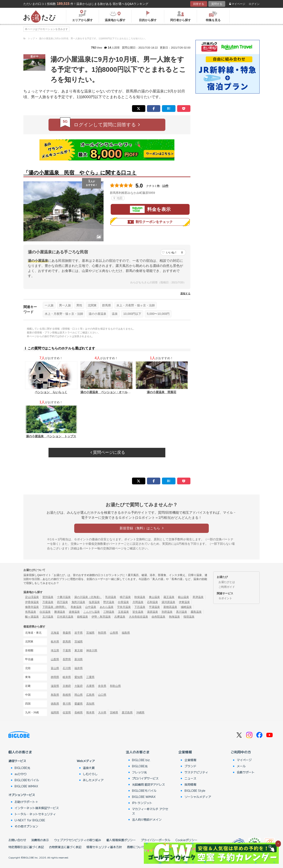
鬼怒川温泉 (78, 602)
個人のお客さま (20, 752)
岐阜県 (67, 677)
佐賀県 (67, 712)
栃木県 (55, 642)
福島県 (126, 633)
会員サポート (246, 772)
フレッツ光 (139, 772)
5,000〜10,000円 (158, 314)
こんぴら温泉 (92, 612)
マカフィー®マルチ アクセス (150, 811)
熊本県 (90, 712)
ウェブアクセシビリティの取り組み (78, 840)
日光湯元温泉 (65, 617)
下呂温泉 (140, 607)
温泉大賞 (89, 768)
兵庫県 (90, 686)
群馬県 (106, 305)
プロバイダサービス (145, 778)
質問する (217, 4)
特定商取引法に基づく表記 (26, 847)
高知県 (90, 704)
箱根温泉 (82, 617)
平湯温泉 (154, 607)
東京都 (79, 650)
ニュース (190, 778)
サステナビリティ (196, 772)
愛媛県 (79, 704)
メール (241, 766)
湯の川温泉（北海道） (88, 597)
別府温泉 (167, 612)
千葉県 (67, 650)
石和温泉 (152, 602)
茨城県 (79, 642)
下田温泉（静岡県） (55, 607)
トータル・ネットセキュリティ (35, 814)
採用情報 (190, 784)
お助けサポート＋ (26, 802)
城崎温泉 (186, 607)
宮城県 (90, 633)
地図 (118, 198)
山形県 (114, 633)
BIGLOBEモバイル (27, 780)
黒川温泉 (182, 612)
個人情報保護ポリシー (121, 840)
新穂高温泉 (170, 607)
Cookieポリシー (186, 840)
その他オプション (26, 826)
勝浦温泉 (60, 612)
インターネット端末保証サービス (37, 808)
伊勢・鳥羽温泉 (101, 617)
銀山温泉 (183, 597)
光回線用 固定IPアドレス (148, 784)
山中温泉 (91, 607)
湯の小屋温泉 (97, 314)
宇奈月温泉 (124, 607)
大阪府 (79, 686)
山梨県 (55, 659)
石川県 (67, 668)
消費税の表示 (40, 840)
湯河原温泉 (168, 602)
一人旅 (49, 305)
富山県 (55, 668)
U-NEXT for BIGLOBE (30, 820)
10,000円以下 (132, 314)
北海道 (55, 633)
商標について (136, 847)
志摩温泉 (120, 617)
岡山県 (79, 695)
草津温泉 (198, 597)
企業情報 (185, 752)
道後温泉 (74, 612)
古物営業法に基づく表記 (65, 847)
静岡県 (55, 677)
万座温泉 (48, 602)
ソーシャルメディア (198, 797)
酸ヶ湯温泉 (32, 617)
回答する (199, 4)
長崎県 (79, 712)
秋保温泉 (140, 597)
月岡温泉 (138, 602)
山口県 (102, 695)
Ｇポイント (225, 598)
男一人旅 (65, 305)
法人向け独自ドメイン (147, 819)
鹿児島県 (127, 712)
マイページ (237, 4)
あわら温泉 (107, 607)
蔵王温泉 (169, 597)
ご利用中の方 (241, 752)
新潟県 (79, 659)
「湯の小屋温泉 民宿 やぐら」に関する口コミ (80, 173)
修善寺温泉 (32, 607)
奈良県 (102, 686)
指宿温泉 (189, 617)
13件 (165, 186)
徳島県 (55, 704)
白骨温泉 (123, 602)
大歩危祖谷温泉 (138, 617)
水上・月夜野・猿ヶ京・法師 (136, 305)
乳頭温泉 (111, 597)
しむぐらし (90, 774)
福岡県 (55, 712)
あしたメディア (93, 780)
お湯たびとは (227, 582)
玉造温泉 (123, 612)
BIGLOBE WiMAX (26, 786)
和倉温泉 (76, 607)
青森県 (67, 633)
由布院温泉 (158, 617)
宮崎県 (114, 712)
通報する (185, 293)
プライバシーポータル (156, 840)
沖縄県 (140, 712)
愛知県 (79, 677)
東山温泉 (154, 597)
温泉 (115, 314)
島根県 (67, 695)
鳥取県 (55, 695)
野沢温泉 (109, 602)
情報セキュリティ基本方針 (104, 847)
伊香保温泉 (32, 602)
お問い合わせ (17, 840)
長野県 (67, 659)
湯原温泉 (152, 612)
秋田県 (102, 633)
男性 (79, 305)
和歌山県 (115, 686)
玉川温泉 (48, 617)
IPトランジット (142, 803)
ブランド (190, 766)
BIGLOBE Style (195, 791)
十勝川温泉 (64, 597)
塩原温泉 (94, 602)
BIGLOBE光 (22, 768)
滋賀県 (55, 686)
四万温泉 (62, 602)
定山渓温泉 (32, 597)
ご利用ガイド (227, 587)
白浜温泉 (45, 612)
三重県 (90, 677)
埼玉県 (55, 650)
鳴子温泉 (125, 597)
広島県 (90, 695)
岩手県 (79, 633)
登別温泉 (48, 597)
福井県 (79, 668)
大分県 (102, 712)
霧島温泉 (196, 612)
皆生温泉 (138, 612)
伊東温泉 (184, 602)
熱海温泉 (174, 617)
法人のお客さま (138, 752)
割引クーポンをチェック (150, 222)
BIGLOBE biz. (141, 760)
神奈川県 (92, 650)
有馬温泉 (31, 612)
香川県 (67, 704)
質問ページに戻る (108, 452)
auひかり (21, 774)
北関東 (92, 305)
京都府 (67, 686)
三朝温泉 (109, 612)
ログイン (254, 4)
